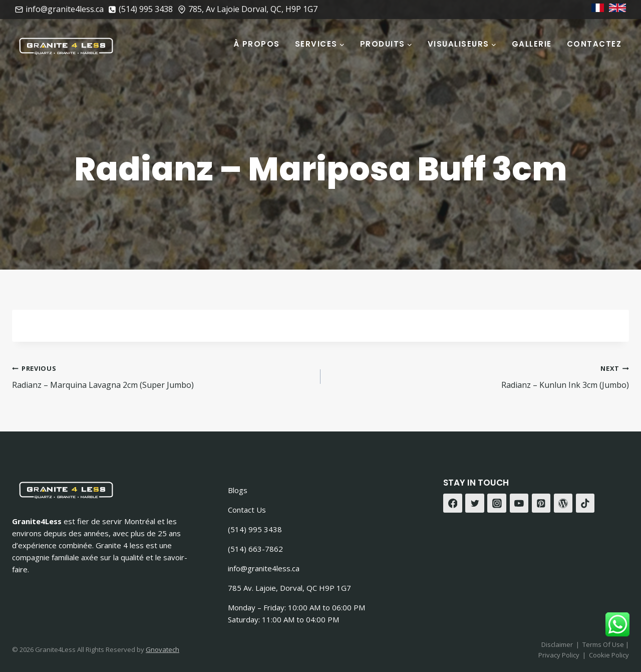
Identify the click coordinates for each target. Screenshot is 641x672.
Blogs (238, 490)
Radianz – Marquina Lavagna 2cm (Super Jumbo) (162, 376)
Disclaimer (557, 644)
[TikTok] (585, 503)
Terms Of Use (604, 644)
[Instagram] (497, 503)
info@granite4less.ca (264, 568)
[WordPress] (563, 503)
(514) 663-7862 (255, 549)
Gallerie (532, 44)
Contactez (594, 44)
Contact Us (247, 510)
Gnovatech (163, 649)
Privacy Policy (559, 655)
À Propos (257, 44)
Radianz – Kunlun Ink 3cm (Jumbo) (479, 376)
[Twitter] (475, 503)
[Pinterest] (541, 503)
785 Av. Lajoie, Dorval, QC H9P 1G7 (289, 588)
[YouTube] (519, 503)
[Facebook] (453, 503)
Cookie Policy (609, 655)
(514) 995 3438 (255, 529)
